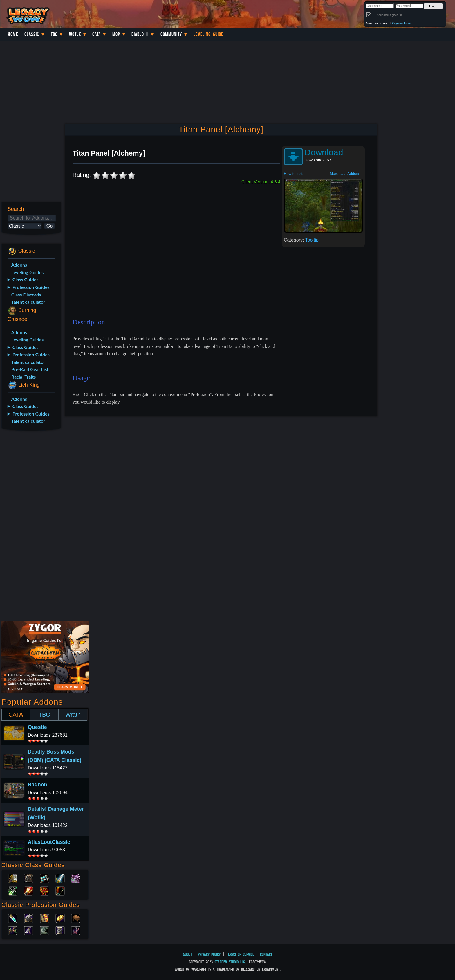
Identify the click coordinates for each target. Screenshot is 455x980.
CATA (16, 715)
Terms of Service (240, 954)
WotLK (75, 34)
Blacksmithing (28, 918)
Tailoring (60, 930)
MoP (116, 34)
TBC (54, 34)
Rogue (13, 890)
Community (171, 34)
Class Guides (26, 279)
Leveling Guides (28, 272)
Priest (44, 878)
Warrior (60, 878)
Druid (28, 878)
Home (13, 34)
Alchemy (13, 918)
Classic (32, 34)
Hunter (60, 890)
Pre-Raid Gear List (30, 369)
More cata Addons (345, 173)
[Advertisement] (31, 527)
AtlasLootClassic (49, 842)
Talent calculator (28, 302)
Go (49, 226)
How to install (295, 173)
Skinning (44, 930)
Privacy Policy (209, 954)
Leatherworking (76, 918)
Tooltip (312, 240)
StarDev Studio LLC (230, 962)
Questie (37, 727)
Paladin (13, 878)
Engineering (60, 918)
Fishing (76, 930)
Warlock (76, 878)
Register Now (401, 23)
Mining (28, 930)
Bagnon (38, 785)
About (187, 954)
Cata (96, 34)
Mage (28, 890)
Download (324, 152)
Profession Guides (31, 287)
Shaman (44, 890)
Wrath (73, 715)
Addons (19, 265)
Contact (266, 954)
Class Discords (26, 295)
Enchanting (44, 918)
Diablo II (140, 34)
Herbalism (13, 930)
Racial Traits (24, 377)
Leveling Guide (208, 34)
